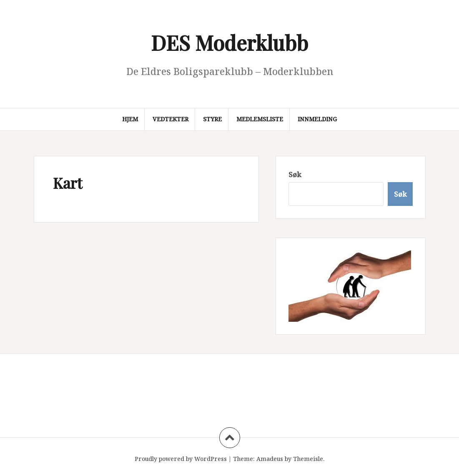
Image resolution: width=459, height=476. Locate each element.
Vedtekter (171, 119)
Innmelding (317, 119)
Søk (295, 174)
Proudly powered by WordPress (181, 459)
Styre (212, 119)
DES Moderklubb (229, 42)
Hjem (130, 119)
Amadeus (270, 459)
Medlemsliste (260, 119)
